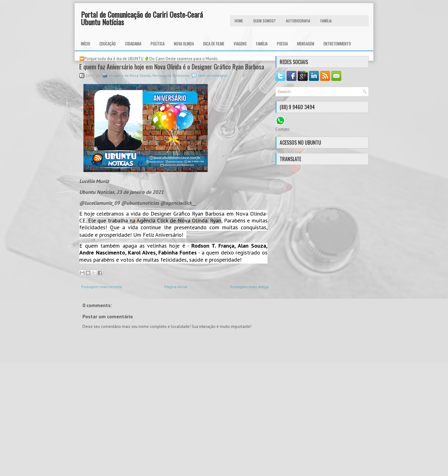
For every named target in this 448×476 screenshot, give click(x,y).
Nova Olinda (184, 44)
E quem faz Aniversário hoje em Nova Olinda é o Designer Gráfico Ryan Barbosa (172, 67)
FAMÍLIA (326, 21)
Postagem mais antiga (250, 287)
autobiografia (298, 21)
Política (158, 44)
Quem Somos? (264, 21)
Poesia (282, 44)
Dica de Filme (214, 44)
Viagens (240, 44)
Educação (108, 44)
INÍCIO (86, 44)
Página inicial (176, 287)
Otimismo (181, 75)
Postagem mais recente (102, 287)
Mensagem (306, 44)
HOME (239, 21)
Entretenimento (337, 44)
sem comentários (213, 75)
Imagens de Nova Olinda (130, 75)
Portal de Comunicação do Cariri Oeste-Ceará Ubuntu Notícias (142, 18)
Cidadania (133, 44)
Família (262, 44)
